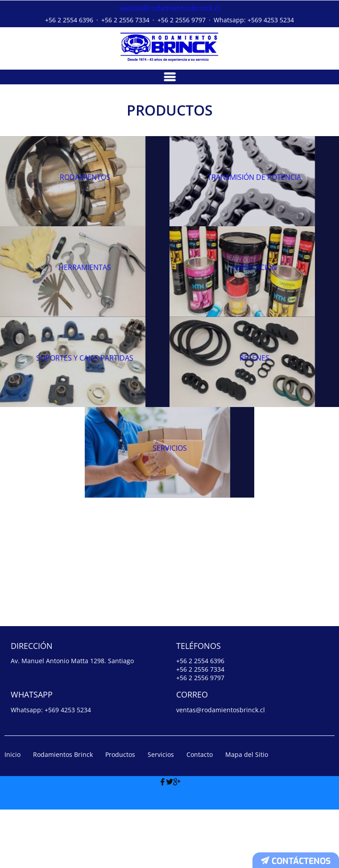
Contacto (200, 813)
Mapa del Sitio (247, 813)
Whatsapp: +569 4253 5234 (254, 19)
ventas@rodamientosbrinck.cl (170, 7)
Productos (120, 813)
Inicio (12, 813)
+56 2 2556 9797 (182, 19)
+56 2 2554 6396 (69, 19)
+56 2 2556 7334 (125, 19)
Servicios (161, 813)
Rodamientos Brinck (63, 813)
